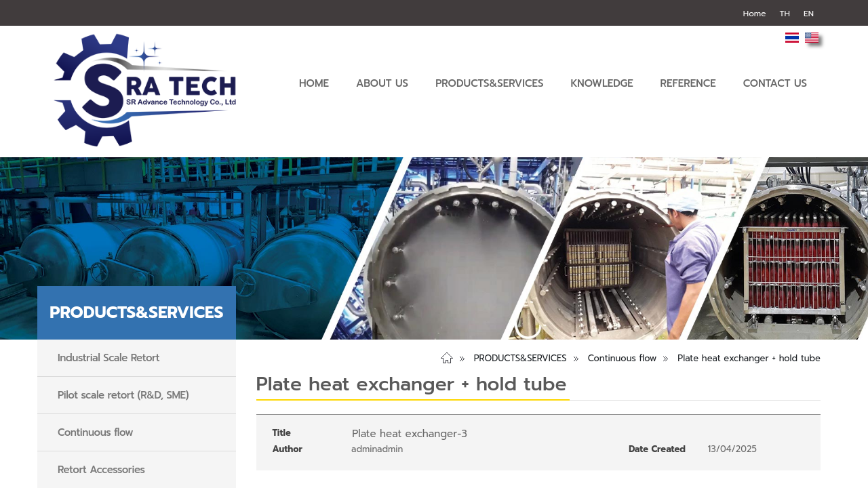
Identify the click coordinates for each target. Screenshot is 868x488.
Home (755, 14)
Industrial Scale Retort (108, 358)
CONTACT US (775, 83)
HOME (314, 83)
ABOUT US (382, 83)
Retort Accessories (101, 470)
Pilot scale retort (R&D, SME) (123, 395)
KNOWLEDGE (601, 83)
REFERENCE (688, 83)
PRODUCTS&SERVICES (489, 83)
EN (809, 14)
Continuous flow (95, 432)
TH (785, 14)
